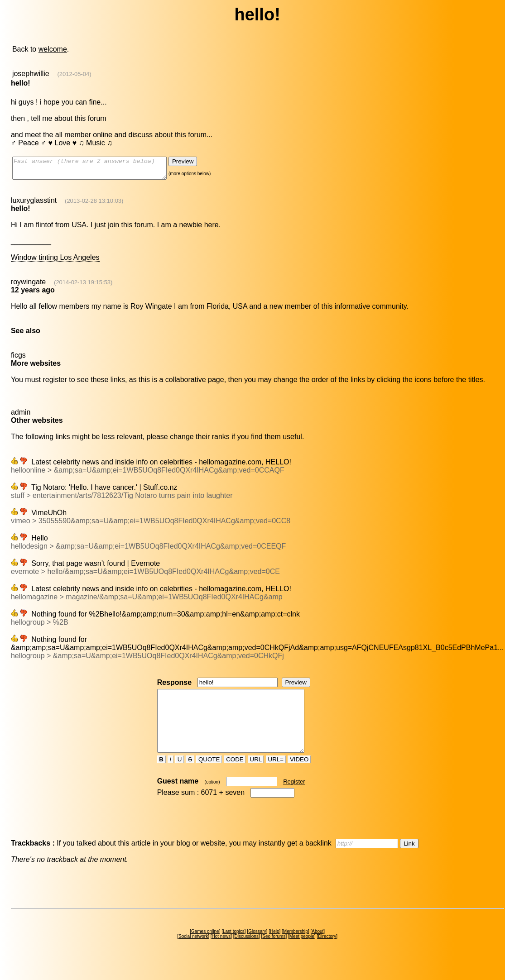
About (317, 948)
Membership (296, 948)
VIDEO (299, 776)
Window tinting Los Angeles (55, 261)
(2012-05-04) (75, 74)
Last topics (234, 948)
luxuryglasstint (34, 204)
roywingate (28, 286)
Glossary (257, 948)
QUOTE (209, 776)
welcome (53, 49)
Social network (193, 953)
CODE (235, 776)
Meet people (302, 953)
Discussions (247, 953)
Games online (205, 948)
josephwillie (31, 74)
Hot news (221, 953)
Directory (327, 953)
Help (275, 948)
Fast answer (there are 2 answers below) (99, 170)
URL (256, 776)
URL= (276, 776)
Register (294, 798)
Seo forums (274, 953)
